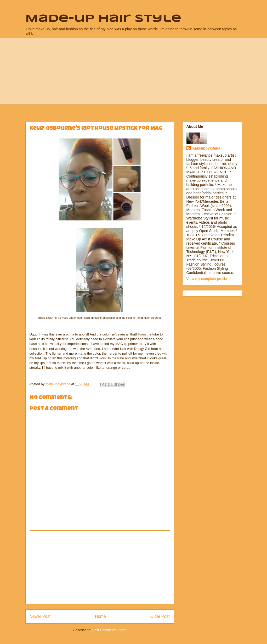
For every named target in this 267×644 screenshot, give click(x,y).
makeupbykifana (206, 148)
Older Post (160, 616)
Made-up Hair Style (103, 19)
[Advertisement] (100, 567)
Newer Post (40, 616)
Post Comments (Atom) (110, 630)
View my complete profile (207, 279)
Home (100, 616)
